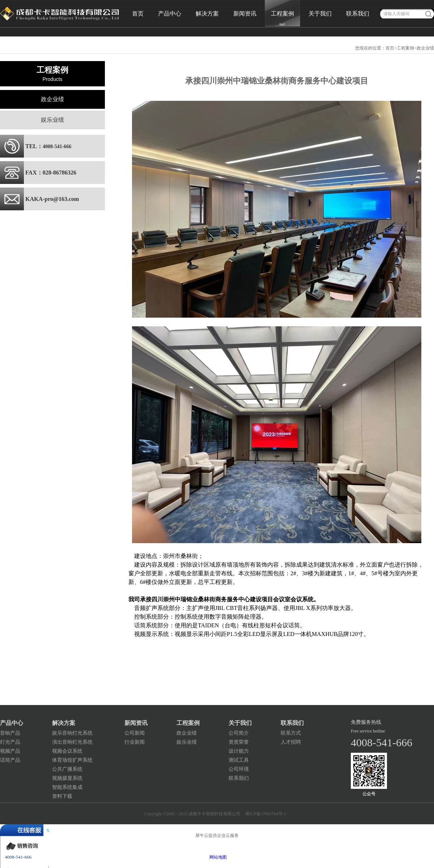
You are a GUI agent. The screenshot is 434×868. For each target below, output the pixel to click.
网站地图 (217, 857)
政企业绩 (425, 48)
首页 (138, 14)
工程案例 (405, 48)
